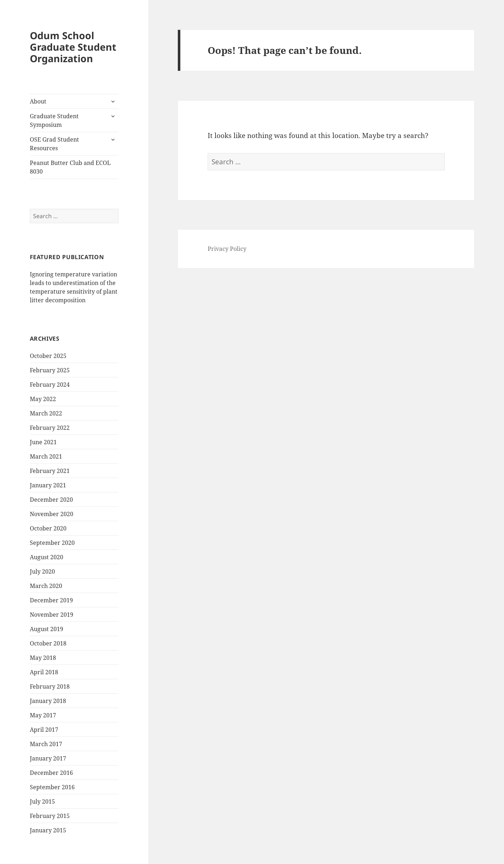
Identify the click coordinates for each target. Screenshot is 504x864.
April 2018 (44, 672)
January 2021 (48, 485)
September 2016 (52, 787)
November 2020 (52, 514)
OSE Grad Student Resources (54, 144)
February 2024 (50, 385)
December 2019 (51, 600)
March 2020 (46, 586)
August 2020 (47, 557)
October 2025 (48, 356)
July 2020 (42, 571)
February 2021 (50, 471)
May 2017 (43, 715)
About (38, 101)
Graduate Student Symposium (54, 120)
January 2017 (48, 758)
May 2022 (43, 399)
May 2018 (43, 658)
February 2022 (50, 428)
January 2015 (48, 830)
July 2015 (42, 801)
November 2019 (52, 615)
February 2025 (50, 370)
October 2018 (48, 643)
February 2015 (50, 816)
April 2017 (44, 730)
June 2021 (43, 442)
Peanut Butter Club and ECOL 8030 (70, 167)
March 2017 (46, 744)
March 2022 (46, 413)
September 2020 (52, 543)
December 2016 (51, 773)
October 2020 (48, 528)
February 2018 (50, 686)
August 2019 (47, 629)
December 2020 (51, 500)
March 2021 (46, 456)
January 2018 (48, 701)
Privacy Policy (227, 249)
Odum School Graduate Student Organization (73, 47)
